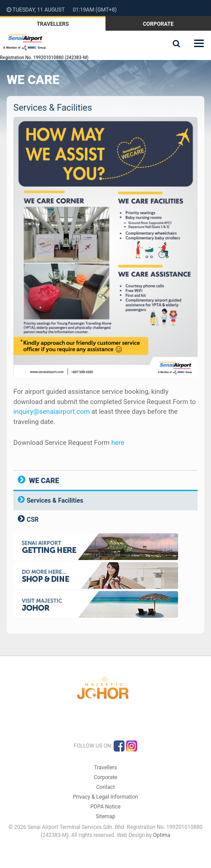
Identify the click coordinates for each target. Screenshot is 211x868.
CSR (33, 520)
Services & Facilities (55, 500)
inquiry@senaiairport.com (52, 412)
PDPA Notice (105, 807)
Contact (105, 787)
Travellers (53, 24)
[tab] (105, 500)
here (118, 443)
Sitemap (105, 816)
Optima (162, 835)
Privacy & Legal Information (106, 797)
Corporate (158, 24)
